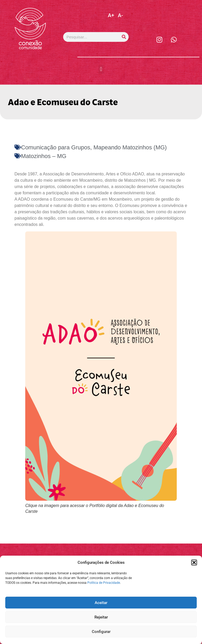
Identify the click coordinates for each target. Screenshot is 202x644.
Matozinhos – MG (44, 156)
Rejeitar (101, 617)
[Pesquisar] (124, 37)
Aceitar (101, 603)
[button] (194, 562)
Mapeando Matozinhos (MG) (130, 147)
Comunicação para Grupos (56, 147)
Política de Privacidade (104, 583)
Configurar (101, 632)
